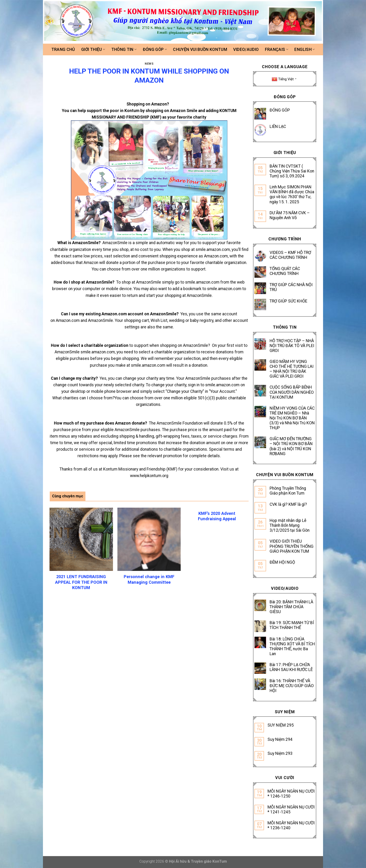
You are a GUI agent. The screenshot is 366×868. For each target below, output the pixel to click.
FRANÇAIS (277, 49)
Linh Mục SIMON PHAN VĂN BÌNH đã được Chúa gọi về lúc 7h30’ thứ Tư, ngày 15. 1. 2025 (292, 194)
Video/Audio (246, 49)
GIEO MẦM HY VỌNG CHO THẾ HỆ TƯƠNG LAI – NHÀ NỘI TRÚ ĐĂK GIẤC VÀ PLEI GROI (292, 369)
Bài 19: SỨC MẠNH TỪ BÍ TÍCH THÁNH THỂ (292, 625)
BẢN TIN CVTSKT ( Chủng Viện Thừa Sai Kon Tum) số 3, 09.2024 (292, 171)
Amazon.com (216, 256)
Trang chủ (63, 49)
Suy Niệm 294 (280, 739)
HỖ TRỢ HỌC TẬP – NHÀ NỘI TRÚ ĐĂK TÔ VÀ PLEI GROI (292, 346)
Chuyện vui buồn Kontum (200, 49)
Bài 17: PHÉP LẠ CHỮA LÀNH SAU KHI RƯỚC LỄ (291, 667)
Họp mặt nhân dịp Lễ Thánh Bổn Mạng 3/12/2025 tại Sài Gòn (290, 525)
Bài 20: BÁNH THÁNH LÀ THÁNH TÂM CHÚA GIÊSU (291, 607)
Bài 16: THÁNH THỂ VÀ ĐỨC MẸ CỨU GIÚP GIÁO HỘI (292, 686)
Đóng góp (155, 49)
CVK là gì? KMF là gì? (288, 504)
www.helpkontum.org (149, 476)
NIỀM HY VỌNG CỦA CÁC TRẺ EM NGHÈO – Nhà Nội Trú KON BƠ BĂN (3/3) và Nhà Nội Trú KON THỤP (292, 418)
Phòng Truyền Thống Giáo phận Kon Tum (288, 491)
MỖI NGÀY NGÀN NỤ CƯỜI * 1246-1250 (291, 794)
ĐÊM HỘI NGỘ (282, 562)
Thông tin (124, 49)
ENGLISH (304, 49)
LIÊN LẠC (278, 127)
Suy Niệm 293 (280, 753)
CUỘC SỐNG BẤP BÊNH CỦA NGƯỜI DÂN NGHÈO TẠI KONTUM (292, 392)
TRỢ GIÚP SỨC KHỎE (288, 301)
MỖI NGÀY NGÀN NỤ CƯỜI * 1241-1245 (291, 810)
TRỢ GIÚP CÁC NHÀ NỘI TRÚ (291, 287)
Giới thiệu (93, 49)
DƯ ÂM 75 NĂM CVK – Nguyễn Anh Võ (290, 215)
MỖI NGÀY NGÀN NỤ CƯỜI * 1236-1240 (291, 825)
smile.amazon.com (213, 250)
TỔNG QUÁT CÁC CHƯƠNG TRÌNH (285, 271)
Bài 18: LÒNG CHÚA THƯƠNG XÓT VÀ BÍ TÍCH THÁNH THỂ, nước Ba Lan (292, 646)
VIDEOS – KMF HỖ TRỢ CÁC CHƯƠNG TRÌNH (290, 255)
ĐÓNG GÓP (280, 110)
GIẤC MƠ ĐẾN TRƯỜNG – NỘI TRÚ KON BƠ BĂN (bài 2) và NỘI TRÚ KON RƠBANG (291, 446)
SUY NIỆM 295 (281, 725)
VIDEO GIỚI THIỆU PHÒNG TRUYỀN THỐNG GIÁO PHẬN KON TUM (292, 546)
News (149, 64)
